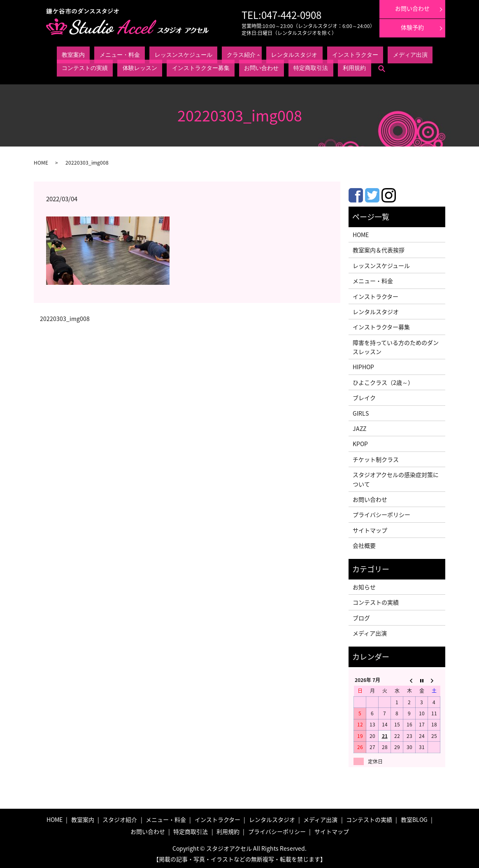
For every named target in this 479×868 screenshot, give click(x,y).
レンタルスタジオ (217, 54)
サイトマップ (370, 528)
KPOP (360, 442)
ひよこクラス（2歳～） (383, 380)
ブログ (361, 616)
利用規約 (129, 66)
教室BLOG (414, 817)
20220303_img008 (65, 317)
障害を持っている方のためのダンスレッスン (396, 345)
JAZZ (359, 426)
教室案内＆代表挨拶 (379, 248)
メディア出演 (294, 54)
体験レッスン (366, 54)
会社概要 (364, 543)
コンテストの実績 (330, 54)
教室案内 (66, 54)
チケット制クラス (376, 457)
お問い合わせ (70, 66)
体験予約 (412, 27)
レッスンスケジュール (138, 54)
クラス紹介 (176, 54)
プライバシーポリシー (381, 512)
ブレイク (364, 396)
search (149, 66)
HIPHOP (363, 365)
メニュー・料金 (95, 54)
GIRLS (361, 411)
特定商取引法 (102, 66)
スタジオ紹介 (120, 817)
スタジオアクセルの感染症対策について (396, 477)
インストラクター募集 (407, 54)
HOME (41, 161)
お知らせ (364, 585)
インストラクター (258, 54)
